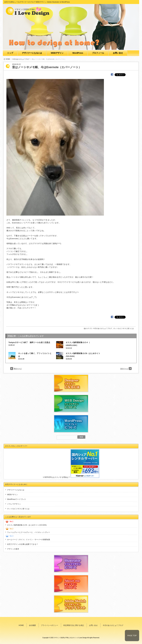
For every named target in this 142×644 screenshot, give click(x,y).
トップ (10, 53)
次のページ (124, 369)
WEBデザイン (57, 53)
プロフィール (98, 53)
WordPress (78, 53)
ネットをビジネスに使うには (124, 328)
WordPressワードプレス (16, 499)
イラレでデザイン (14, 504)
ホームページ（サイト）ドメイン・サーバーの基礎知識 (29, 540)
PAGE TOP (132, 636)
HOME (8, 59)
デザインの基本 (13, 549)
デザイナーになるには (32, 53)
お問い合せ (118, 53)
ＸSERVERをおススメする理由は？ (56, 477)
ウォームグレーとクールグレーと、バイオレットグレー (29, 532)
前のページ (18, 369)
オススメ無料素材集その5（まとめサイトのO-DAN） (27, 525)
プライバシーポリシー (50, 625)
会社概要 (32, 625)
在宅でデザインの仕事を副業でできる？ (23, 544)
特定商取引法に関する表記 (74, 625)
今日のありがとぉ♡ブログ (21, 59)
